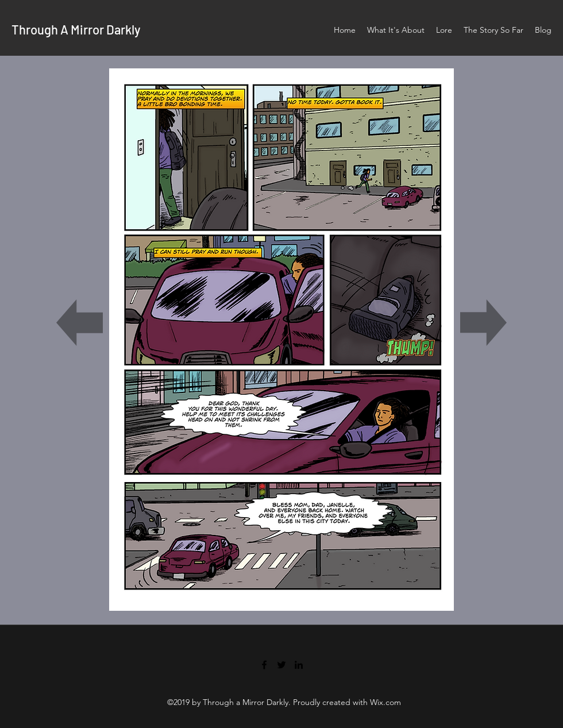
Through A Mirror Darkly (76, 29)
